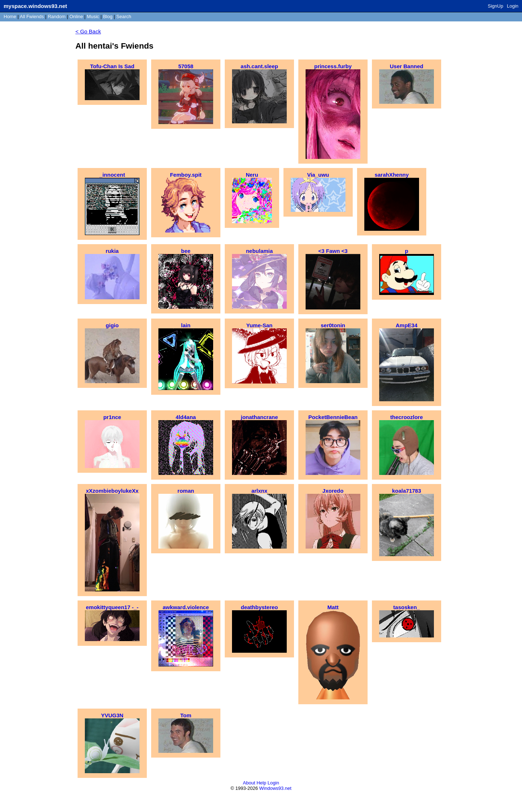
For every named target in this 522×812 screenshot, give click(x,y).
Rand (57, 17)
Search (124, 17)
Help (262, 783)
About (249, 783)
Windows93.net (275, 788)
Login (513, 6)
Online (76, 17)
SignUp (496, 6)
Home (10, 17)
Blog (108, 17)
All (32, 17)
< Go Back (88, 31)
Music (93, 17)
